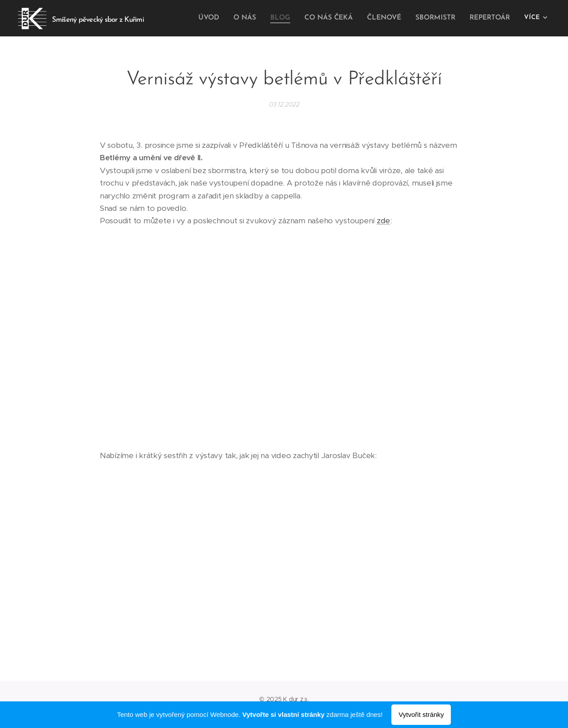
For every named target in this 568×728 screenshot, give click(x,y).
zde (383, 221)
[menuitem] (217, 18)
